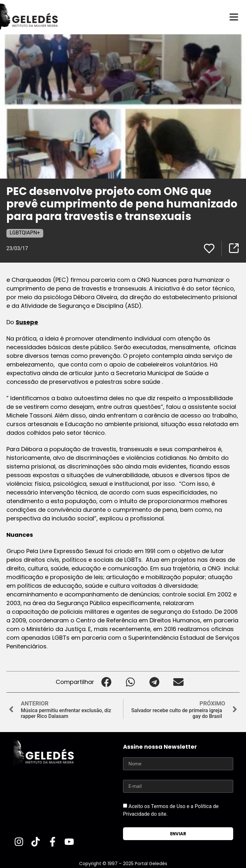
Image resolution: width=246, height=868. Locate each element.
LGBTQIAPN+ (25, 233)
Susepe (27, 322)
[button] (106, 682)
